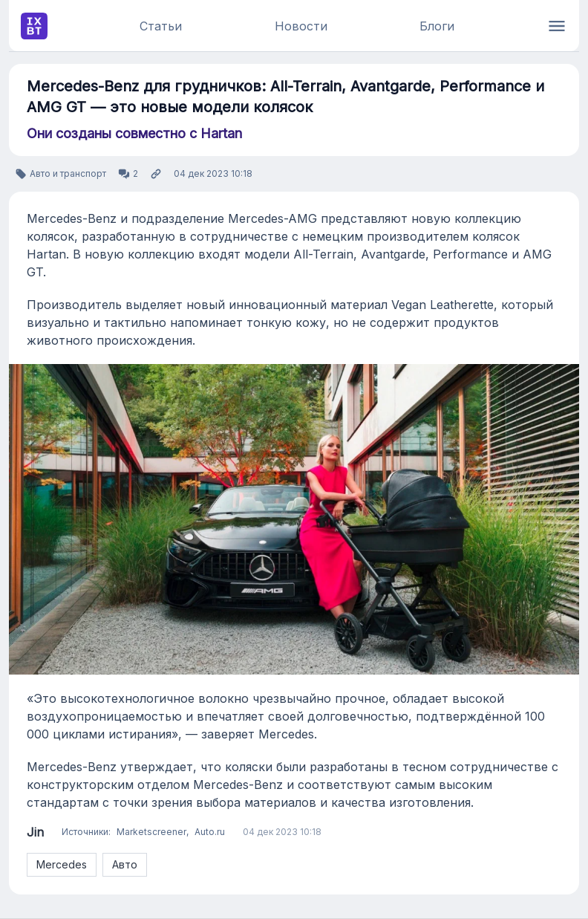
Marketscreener (151, 832)
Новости (301, 26)
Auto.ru (210, 832)
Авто (125, 864)
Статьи (161, 26)
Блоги (437, 26)
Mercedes (62, 864)
